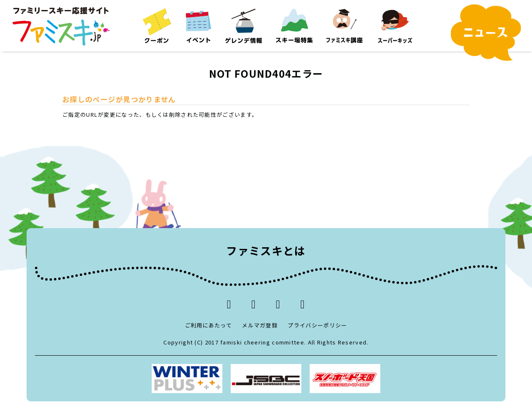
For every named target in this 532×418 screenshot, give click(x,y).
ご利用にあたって (208, 325)
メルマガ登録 (260, 325)
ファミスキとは (266, 250)
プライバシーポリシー (317, 325)
